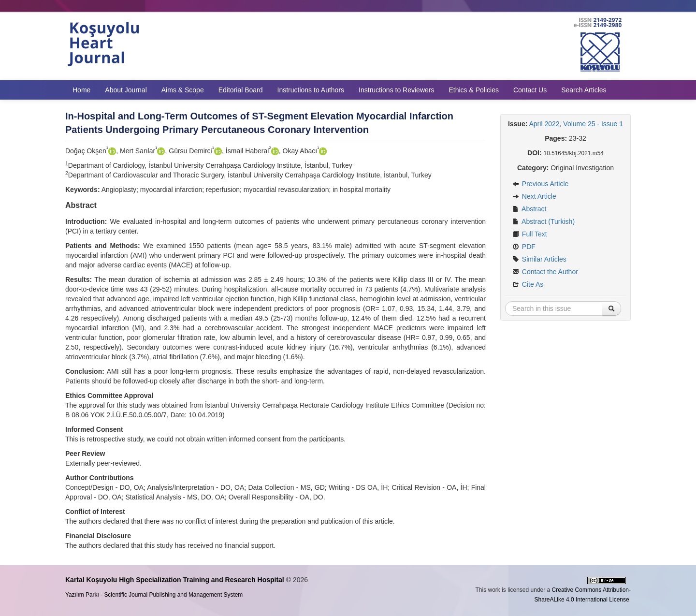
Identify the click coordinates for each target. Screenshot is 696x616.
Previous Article (540, 184)
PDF (524, 247)
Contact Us (530, 90)
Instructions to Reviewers (396, 90)
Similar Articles (539, 259)
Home (81, 90)
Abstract (529, 209)
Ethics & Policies (473, 90)
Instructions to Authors (311, 90)
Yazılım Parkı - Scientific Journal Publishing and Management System (154, 595)
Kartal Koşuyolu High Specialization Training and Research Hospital (175, 580)
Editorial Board (241, 90)
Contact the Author (545, 272)
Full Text (530, 234)
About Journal (126, 90)
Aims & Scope (183, 90)
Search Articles (584, 90)
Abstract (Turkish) (544, 221)
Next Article (534, 196)
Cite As (528, 284)
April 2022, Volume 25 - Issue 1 (576, 124)
